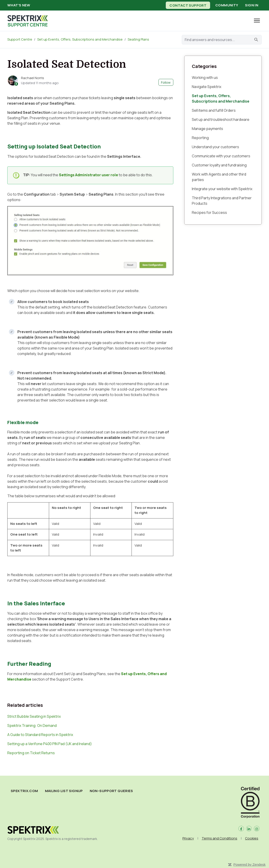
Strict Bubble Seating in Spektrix (34, 716)
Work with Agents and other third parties (219, 177)
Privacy (188, 838)
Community (227, 5)
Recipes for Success (209, 212)
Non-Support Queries (111, 791)
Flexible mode (23, 422)
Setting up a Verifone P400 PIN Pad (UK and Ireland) (50, 744)
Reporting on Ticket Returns (31, 753)
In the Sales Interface (36, 603)
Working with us (205, 78)
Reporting (200, 138)
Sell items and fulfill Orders (214, 110)
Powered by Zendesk (249, 864)
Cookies (252, 838)
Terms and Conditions (219, 838)
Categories (204, 66)
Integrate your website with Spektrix (222, 189)
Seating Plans (138, 39)
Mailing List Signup (64, 791)
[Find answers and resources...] (222, 40)
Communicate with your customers (221, 156)
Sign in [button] (252, 5)
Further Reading (29, 664)
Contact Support (188, 5)
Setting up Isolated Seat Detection (54, 146)
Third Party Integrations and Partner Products (222, 201)
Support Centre (20, 39)
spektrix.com (24, 791)
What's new (19, 5)
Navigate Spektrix (207, 87)
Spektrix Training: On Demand (32, 725)
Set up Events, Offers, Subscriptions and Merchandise (80, 39)
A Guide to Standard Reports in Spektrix (40, 735)
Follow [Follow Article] (166, 82)
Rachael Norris (33, 78)
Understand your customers (215, 147)
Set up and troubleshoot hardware (221, 119)
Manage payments (207, 129)
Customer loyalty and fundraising (219, 165)
